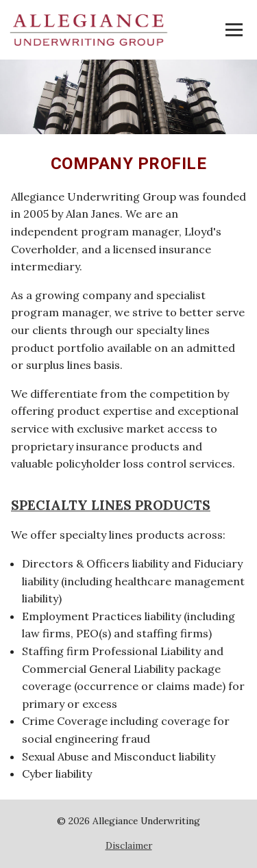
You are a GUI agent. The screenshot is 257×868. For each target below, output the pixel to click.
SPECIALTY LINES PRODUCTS (111, 505)
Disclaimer (129, 845)
